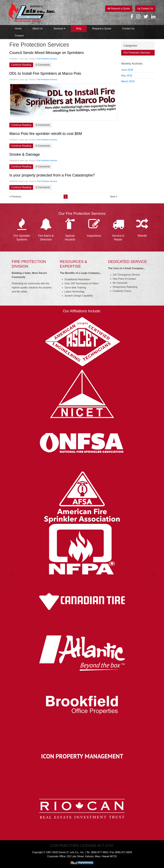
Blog (79, 29)
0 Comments (43, 65)
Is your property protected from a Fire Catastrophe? (52, 175)
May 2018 (127, 76)
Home (18, 29)
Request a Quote (119, 9)
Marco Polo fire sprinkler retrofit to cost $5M (46, 134)
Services (60, 29)
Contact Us (145, 9)
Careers (19, 36)
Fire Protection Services (47, 59)
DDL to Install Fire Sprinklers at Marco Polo (45, 73)
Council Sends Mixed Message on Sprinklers (47, 53)
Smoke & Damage (25, 154)
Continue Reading (21, 65)
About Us (38, 29)
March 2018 (128, 81)
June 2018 (127, 70)
